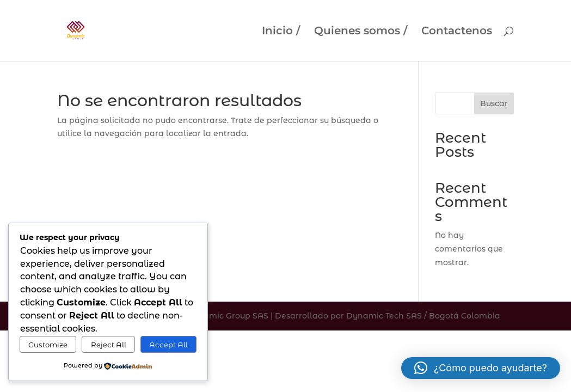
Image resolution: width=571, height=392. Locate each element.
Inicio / (281, 32)
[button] (481, 368)
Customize (48, 345)
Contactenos (457, 32)
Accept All (168, 345)
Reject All (109, 345)
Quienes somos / (361, 32)
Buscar (494, 103)
